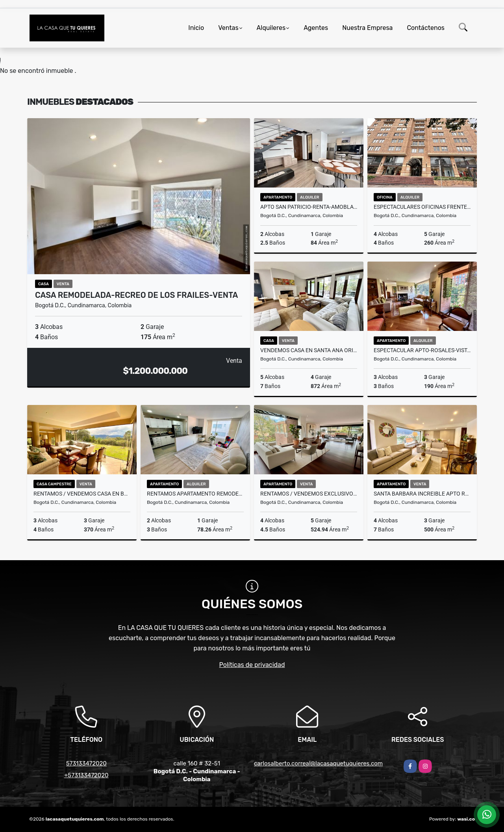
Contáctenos (426, 28)
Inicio (196, 28)
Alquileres (271, 28)
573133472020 (86, 763)
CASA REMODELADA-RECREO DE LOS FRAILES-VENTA (136, 295)
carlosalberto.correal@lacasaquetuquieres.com (318, 763)
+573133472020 (86, 775)
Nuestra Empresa (367, 28)
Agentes (316, 28)
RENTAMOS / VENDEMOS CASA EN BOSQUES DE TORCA (82, 494)
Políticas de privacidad (252, 665)
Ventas (228, 28)
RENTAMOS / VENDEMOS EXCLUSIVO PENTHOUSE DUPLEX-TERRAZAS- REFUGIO (309, 494)
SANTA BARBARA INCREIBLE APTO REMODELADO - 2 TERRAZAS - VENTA (422, 494)
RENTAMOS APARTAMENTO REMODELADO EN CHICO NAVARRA (195, 494)
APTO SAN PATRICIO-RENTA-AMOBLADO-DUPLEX (309, 207)
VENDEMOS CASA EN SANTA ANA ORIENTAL (309, 350)
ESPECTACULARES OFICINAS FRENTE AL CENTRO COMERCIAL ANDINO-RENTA (422, 207)
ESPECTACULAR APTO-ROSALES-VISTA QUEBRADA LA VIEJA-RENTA (422, 350)
